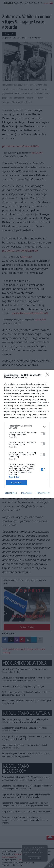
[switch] (43, 434)
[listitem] (27, 427)
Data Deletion (11, 493)
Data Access (27, 493)
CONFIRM (16, 483)
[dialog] (27, 434)
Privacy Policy (43, 493)
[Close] (48, 375)
